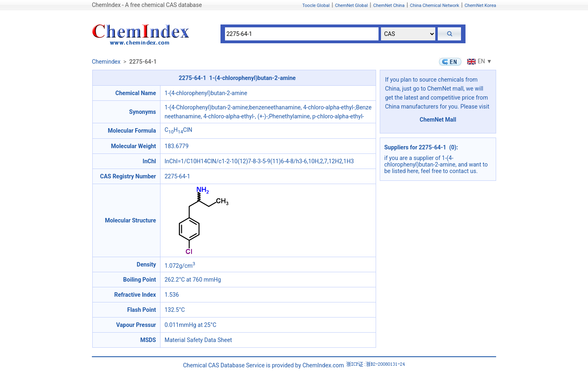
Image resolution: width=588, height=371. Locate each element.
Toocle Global (316, 6)
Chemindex (106, 62)
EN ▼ (479, 61)
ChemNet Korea (480, 6)
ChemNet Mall (438, 120)
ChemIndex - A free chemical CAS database (147, 5)
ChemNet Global (352, 6)
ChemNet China (389, 6)
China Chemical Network (434, 6)
